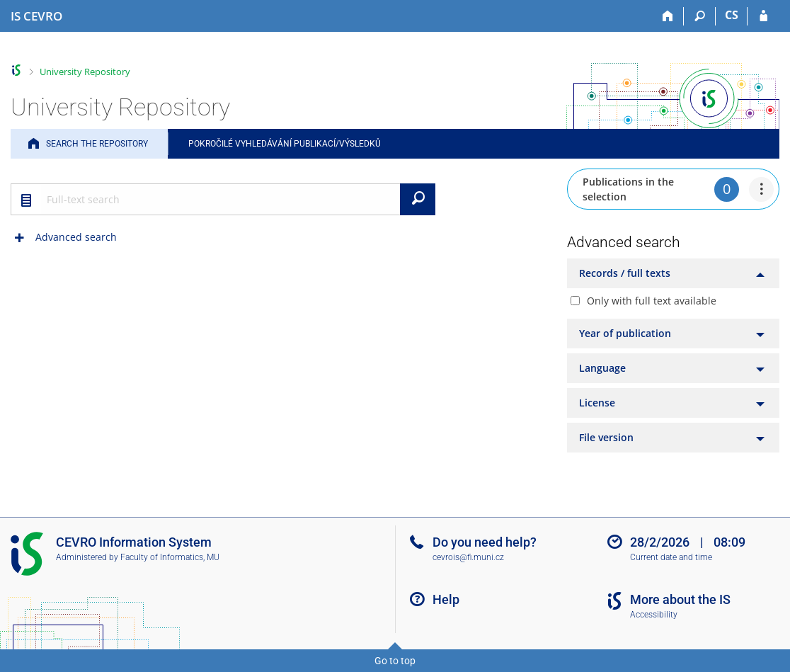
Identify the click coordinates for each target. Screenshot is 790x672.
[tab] (673, 273)
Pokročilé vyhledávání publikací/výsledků (285, 144)
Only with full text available (652, 301)
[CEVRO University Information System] (36, 16)
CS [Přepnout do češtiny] (732, 15)
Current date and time (671, 557)
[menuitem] (761, 189)
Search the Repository (97, 144)
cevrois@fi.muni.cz (468, 557)
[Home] (668, 16)
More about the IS (680, 599)
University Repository (85, 72)
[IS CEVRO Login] (763, 16)
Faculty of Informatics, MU (170, 557)
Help (446, 599)
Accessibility (654, 615)
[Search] (700, 16)
